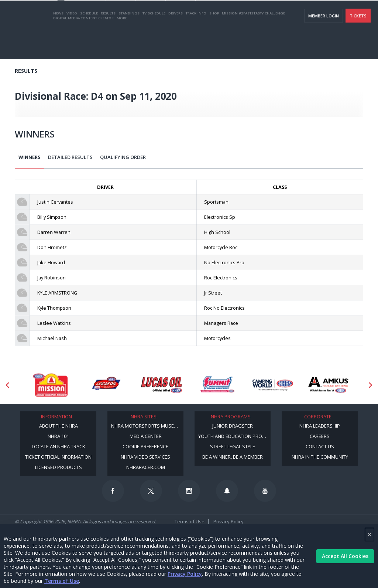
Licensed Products (59, 467)
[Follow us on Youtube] (265, 491)
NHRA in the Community (320, 457)
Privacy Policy (185, 574)
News (58, 42)
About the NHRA (59, 426)
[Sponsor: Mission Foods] (50, 385)
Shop (214, 42)
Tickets (358, 45)
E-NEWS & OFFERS (331, 15)
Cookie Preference (145, 446)
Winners (30, 157)
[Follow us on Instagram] (189, 491)
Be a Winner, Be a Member (233, 457)
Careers (320, 436)
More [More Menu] (122, 47)
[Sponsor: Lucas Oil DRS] (106, 385)
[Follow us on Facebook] (113, 491)
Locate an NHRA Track (59, 446)
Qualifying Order (123, 157)
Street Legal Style (233, 446)
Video (72, 42)
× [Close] (370, 534)
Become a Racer (223, 15)
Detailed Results (70, 157)
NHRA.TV (299, 15)
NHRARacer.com (146, 467)
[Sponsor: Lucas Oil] (161, 385)
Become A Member (265, 15)
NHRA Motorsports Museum (146, 426)
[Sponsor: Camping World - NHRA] (273, 385)
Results (108, 42)
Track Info (196, 42)
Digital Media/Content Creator (83, 47)
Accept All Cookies (345, 556)
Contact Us (320, 446)
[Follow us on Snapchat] (227, 491)
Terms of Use (62, 581)
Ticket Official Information (58, 457)
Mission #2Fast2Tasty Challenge (253, 42)
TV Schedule (154, 42)
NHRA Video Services (145, 457)
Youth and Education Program (234, 436)
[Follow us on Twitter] (151, 491)
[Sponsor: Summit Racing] (217, 385)
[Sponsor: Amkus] (329, 385)
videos (361, 15)
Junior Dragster (233, 426)
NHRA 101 (58, 436)
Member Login (324, 45)
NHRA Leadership (320, 426)
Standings (129, 42)
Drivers (176, 42)
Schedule (89, 42)
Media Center (146, 436)
